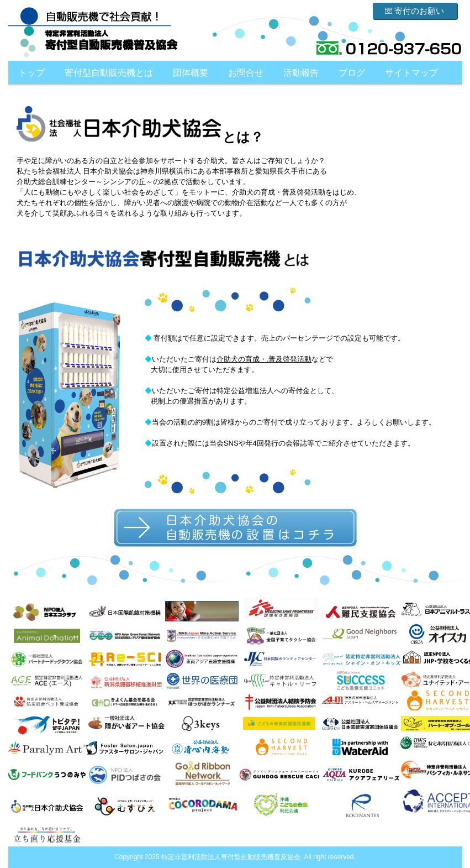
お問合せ (246, 73)
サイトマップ (411, 73)
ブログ (352, 73)
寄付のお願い (414, 11)
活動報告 (301, 73)
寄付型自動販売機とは (109, 73)
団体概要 (191, 73)
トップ (31, 73)
